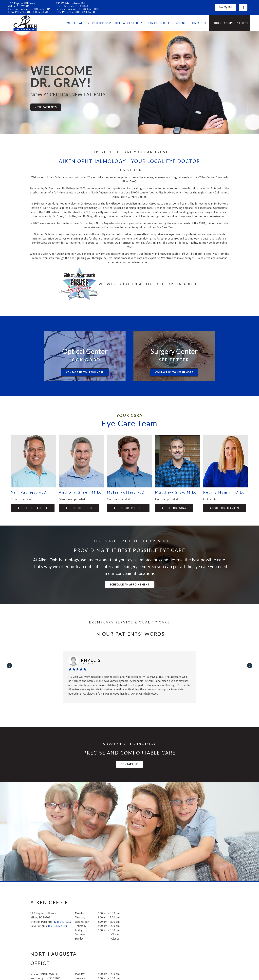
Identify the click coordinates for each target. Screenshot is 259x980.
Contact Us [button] (129, 764)
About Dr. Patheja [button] (33, 508)
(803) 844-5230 (85, 12)
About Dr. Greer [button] (79, 508)
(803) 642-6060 (42, 9)
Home (67, 23)
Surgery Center (153, 23)
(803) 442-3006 (89, 9)
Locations (82, 23)
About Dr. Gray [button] (174, 508)
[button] (243, 7)
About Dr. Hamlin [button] (224, 508)
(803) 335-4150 (37, 12)
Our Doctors (102, 23)
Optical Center (126, 23)
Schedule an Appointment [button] (130, 585)
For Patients (178, 23)
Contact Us (199, 23)
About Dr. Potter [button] (128, 508)
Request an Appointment (230, 23)
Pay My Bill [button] (226, 7)
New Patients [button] (46, 107)
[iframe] (186, 918)
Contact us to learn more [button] (85, 372)
